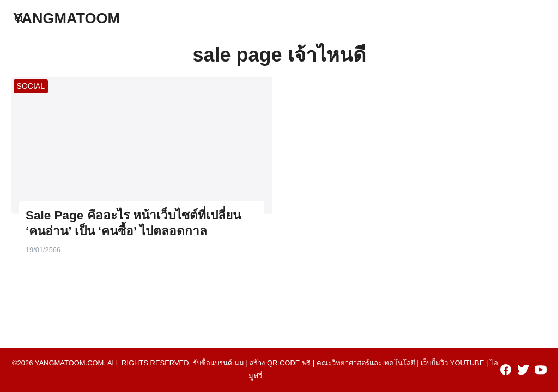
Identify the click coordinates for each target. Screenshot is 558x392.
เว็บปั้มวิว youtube (452, 363)
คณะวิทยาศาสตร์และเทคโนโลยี (366, 363)
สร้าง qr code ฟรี (280, 363)
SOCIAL (31, 86)
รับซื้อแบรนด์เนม (219, 363)
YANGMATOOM (66, 19)
